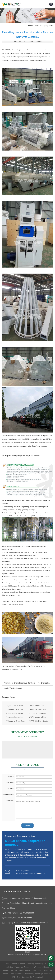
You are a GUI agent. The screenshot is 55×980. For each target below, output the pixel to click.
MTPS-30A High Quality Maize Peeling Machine (39, 721)
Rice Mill (38, 974)
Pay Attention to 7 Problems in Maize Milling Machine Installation (16, 706)
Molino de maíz (39, 970)
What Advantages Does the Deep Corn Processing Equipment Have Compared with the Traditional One (16, 713)
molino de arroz (25, 970)
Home (30, 26)
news (37, 26)
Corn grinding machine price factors (16, 717)
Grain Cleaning (23, 977)
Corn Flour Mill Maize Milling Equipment (16, 710)
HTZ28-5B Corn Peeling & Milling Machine (39, 713)
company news (47, 26)
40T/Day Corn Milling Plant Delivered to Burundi (39, 717)
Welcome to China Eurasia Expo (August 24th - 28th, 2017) (16, 721)
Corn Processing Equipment (21, 967)
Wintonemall (39, 967)
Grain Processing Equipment (21, 974)
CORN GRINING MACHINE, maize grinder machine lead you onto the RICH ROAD (39, 710)
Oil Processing (36, 977)
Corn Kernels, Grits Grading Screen (39, 706)
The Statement (16, 688)
